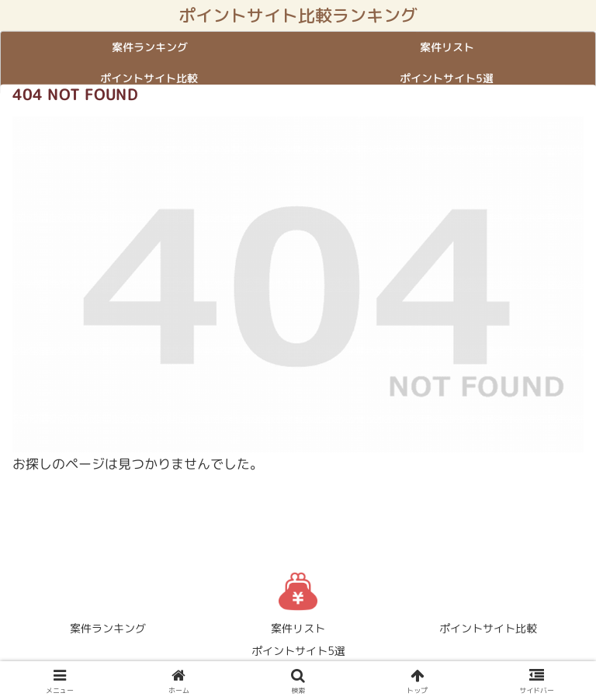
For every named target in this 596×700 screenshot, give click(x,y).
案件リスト (298, 628)
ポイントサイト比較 (488, 628)
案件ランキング (108, 628)
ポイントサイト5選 (298, 651)
